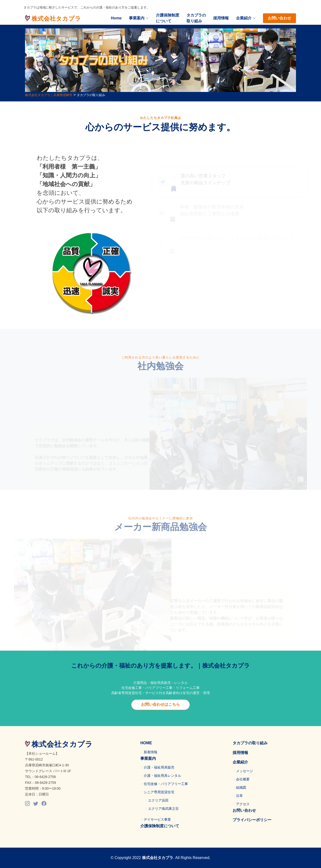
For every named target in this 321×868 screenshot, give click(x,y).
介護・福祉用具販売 (159, 767)
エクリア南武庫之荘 (163, 809)
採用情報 (221, 18)
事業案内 (139, 18)
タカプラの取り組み (196, 18)
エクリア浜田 (158, 800)
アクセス (243, 804)
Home (116, 18)
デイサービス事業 (157, 819)
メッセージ (245, 771)
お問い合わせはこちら (160, 704)
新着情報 (151, 752)
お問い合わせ (279, 18)
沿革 (239, 796)
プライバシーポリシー (252, 820)
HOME (146, 743)
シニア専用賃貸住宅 (159, 792)
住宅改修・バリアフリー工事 (166, 784)
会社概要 (243, 779)
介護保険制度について (168, 18)
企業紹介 (240, 762)
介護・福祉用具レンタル (162, 776)
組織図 (241, 787)
